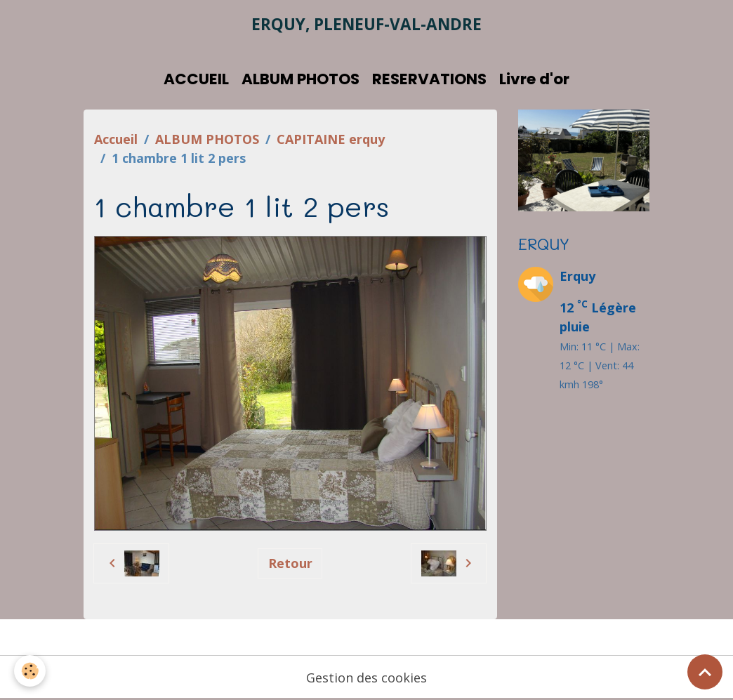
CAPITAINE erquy (331, 139)
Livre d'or (534, 79)
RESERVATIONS (429, 79)
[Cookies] (30, 671)
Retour (290, 563)
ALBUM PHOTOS (301, 79)
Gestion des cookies (366, 678)
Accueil (116, 139)
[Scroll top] (705, 672)
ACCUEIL (196, 79)
